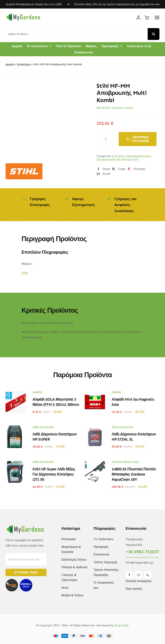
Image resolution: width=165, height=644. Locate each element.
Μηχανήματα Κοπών (139, 156)
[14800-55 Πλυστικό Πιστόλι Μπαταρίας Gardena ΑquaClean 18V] (95, 463)
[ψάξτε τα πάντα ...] (77, 34)
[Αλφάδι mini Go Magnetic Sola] (95, 393)
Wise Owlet (121, 625)
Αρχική (10, 64)
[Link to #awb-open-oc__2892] (157, 18)
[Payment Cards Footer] (82, 635)
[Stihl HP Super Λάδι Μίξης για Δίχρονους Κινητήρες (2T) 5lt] (16, 463)
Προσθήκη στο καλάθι (137, 139)
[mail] (138, 575)
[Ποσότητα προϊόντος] (106, 139)
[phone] (148, 575)
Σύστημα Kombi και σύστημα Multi (118, 159)
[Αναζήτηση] (154, 34)
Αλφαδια (37, 392)
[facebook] (129, 575)
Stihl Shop (118, 156)
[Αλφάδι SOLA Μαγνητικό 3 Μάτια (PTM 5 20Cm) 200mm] (16, 393)
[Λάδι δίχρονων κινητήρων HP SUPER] (16, 428)
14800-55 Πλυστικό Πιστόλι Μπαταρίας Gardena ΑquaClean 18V (134, 474)
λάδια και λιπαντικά (43, 427)
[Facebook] (103, 169)
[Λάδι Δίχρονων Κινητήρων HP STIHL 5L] (95, 428)
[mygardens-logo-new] (23, 14)
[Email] (103, 174)
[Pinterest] (136, 169)
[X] (118, 169)
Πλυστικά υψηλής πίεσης (126, 462)
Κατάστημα (24, 64)
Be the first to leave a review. (115, 108)
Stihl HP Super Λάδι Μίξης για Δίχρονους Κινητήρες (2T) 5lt (54, 474)
